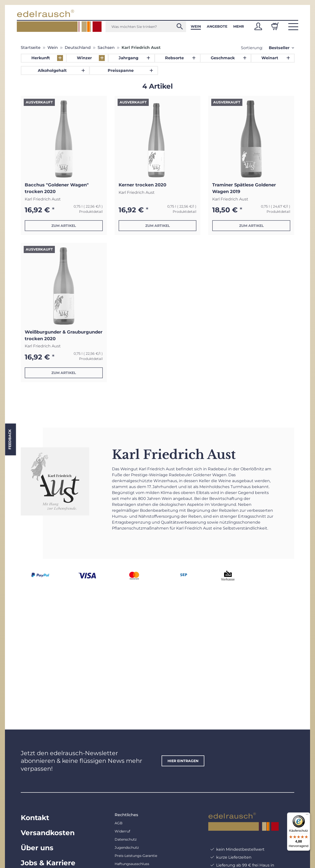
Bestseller (279, 48)
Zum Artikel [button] (64, 226)
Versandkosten (48, 833)
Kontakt (35, 818)
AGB (119, 823)
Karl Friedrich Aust (43, 199)
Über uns (37, 848)
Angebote (217, 26)
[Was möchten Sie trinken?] (146, 27)
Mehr (239, 26)
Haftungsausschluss (132, 864)
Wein (196, 26)
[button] (258, 26)
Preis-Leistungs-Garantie (136, 856)
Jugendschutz (127, 848)
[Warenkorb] (275, 26)
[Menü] (307, 815)
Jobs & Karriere (48, 863)
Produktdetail (91, 212)
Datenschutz (126, 839)
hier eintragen (183, 761)
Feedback (10, 440)
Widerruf (122, 831)
